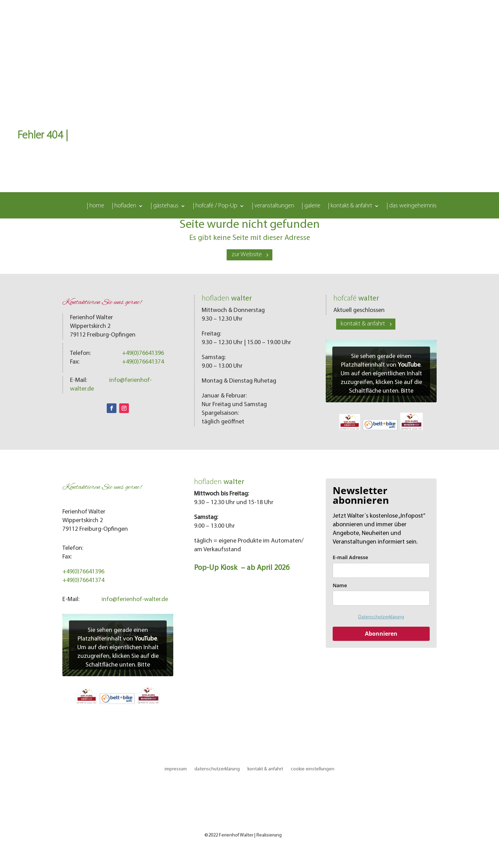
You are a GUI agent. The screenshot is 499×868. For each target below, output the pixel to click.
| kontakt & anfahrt (350, 206)
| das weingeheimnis (412, 206)
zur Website (247, 255)
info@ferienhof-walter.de (135, 599)
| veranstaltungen (273, 206)
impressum (176, 769)
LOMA (289, 835)
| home (96, 206)
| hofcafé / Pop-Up (215, 206)
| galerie (311, 206)
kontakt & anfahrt (363, 324)
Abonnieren (381, 634)
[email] (381, 570)
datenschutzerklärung (217, 769)
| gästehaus (165, 206)
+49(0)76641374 (143, 362)
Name (340, 585)
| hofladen (124, 206)
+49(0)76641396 (143, 353)
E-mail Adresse (350, 557)
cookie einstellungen (313, 769)
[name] (381, 598)
